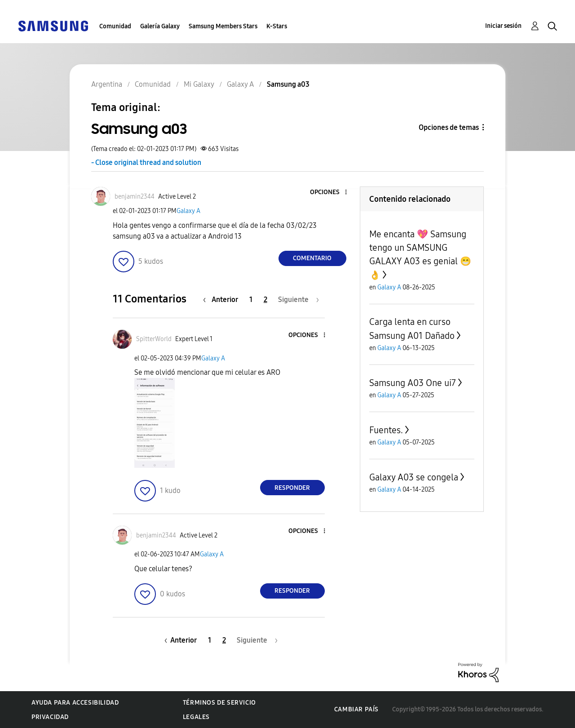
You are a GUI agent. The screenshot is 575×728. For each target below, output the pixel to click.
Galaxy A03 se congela (414, 477)
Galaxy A (188, 211)
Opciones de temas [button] (449, 127)
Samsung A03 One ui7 (413, 383)
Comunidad (115, 26)
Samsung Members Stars (223, 26)
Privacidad (50, 717)
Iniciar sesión (503, 26)
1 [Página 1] (251, 300)
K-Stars (277, 26)
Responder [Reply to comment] (292, 488)
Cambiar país (356, 709)
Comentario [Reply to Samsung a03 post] (312, 258)
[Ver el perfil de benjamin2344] (135, 197)
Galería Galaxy (160, 26)
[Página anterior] (223, 300)
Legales (196, 717)
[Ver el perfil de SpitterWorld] (154, 339)
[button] (331, 193)
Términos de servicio (219, 703)
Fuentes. (386, 430)
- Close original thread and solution (146, 162)
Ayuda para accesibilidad (75, 703)
